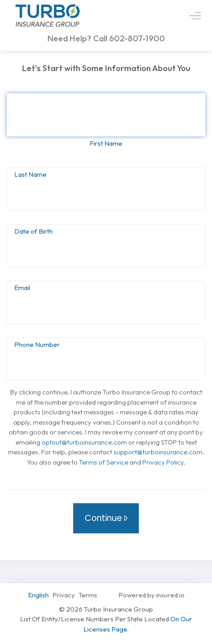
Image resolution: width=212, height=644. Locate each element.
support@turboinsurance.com (158, 452)
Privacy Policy (163, 462)
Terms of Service (104, 462)
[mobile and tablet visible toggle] (195, 16)
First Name (106, 143)
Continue (104, 518)
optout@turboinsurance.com (84, 442)
